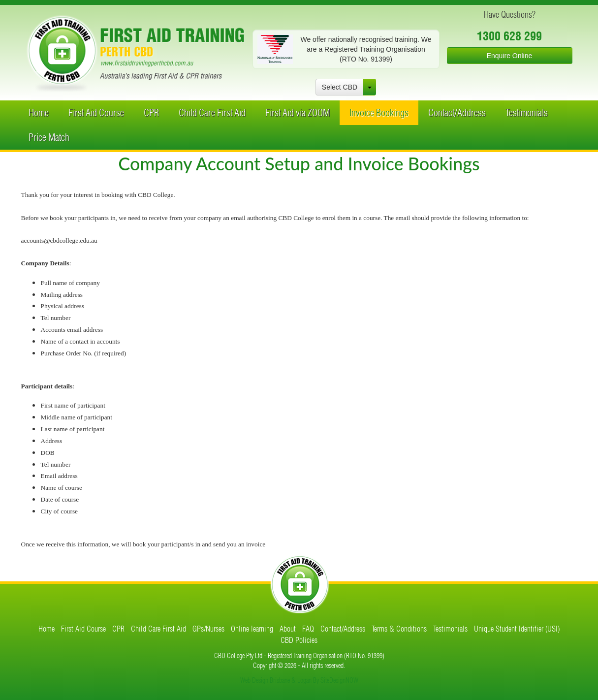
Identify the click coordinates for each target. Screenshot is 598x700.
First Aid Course (96, 112)
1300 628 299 (509, 36)
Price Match (49, 137)
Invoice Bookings (379, 112)
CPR (151, 112)
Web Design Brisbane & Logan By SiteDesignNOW (299, 680)
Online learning (252, 629)
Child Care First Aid (212, 112)
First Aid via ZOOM (298, 112)
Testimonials (527, 112)
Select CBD (340, 87)
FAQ (308, 629)
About (288, 629)
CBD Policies (299, 640)
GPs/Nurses (208, 629)
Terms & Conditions (399, 629)
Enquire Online (510, 56)
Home (39, 112)
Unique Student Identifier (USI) (517, 629)
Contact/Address (457, 112)
